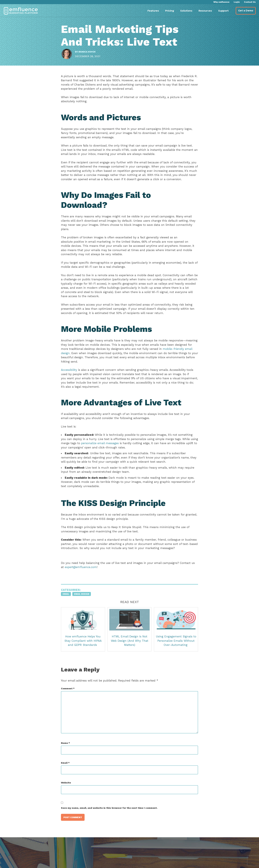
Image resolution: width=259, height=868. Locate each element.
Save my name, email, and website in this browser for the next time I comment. (111, 818)
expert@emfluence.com (82, 577)
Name (67, 753)
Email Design (83, 604)
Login (237, 2)
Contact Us (250, 2)
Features (153, 11)
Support (223, 11)
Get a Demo (246, 11)
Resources (205, 11)
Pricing (170, 11)
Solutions (186, 11)
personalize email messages (110, 453)
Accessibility (71, 380)
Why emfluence (221, 2)
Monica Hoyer (89, 54)
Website (68, 793)
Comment (69, 699)
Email (68, 604)
